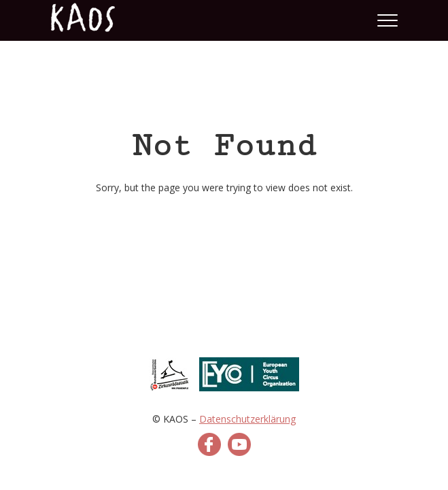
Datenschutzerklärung (247, 419)
